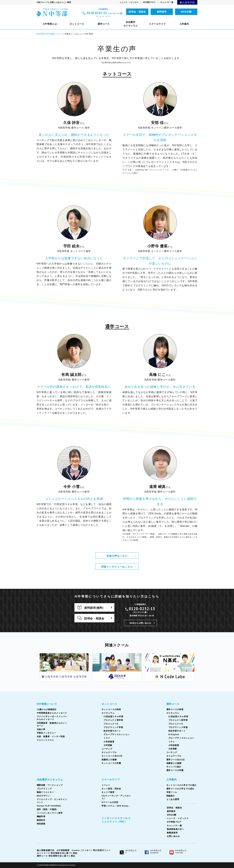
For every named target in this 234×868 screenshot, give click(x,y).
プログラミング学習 (113, 727)
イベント (73, 19)
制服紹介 (171, 796)
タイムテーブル (151, 19)
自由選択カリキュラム (50, 780)
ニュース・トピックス (129, 2)
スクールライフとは (51, 19)
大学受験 (108, 745)
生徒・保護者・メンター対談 (51, 736)
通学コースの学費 (175, 770)
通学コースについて (60, 19)
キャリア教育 (119, 19)
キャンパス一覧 (167, 2)
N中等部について (51, 19)
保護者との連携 (109, 760)
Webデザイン (43, 796)
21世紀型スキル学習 (113, 717)
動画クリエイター (45, 792)
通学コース (173, 704)
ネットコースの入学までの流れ (181, 785)
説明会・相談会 (137, 12)
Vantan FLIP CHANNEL (108, 19)
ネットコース (109, 704)
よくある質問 (173, 799)
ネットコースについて (58, 19)
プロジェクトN (111, 724)
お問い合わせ (173, 836)
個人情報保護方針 (46, 850)
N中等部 (40, 34)
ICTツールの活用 (184, 19)
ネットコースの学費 (111, 763)
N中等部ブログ (149, 2)
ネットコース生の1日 (177, 19)
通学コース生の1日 (174, 19)
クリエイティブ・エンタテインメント (67, 19)
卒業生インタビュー (47, 733)
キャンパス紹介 (174, 767)
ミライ (107, 738)
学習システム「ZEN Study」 (116, 806)
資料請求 (162, 12)
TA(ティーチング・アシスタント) (150, 19)
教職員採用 (172, 833)
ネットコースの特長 (87, 19)
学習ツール (172, 792)
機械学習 (41, 816)
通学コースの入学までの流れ (180, 789)
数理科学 (41, 820)
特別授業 (41, 824)
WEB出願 (186, 12)
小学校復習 (109, 742)
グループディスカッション (117, 734)
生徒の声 (188, 19)
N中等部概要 (63, 850)
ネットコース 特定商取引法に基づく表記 (57, 853)
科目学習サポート (112, 731)
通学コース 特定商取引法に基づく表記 (56, 856)
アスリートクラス (45, 740)
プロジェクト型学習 (113, 720)
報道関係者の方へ (175, 829)
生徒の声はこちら (117, 556)
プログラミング (44, 789)
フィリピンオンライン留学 (173, 19)
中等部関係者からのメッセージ (112, 19)
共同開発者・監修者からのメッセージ (156, 19)
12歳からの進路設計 (77, 19)
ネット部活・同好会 (94, 19)
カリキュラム (111, 19)
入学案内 (172, 780)
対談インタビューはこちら (117, 567)
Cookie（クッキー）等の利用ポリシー (91, 850)
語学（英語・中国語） (140, 19)
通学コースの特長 (87, 19)
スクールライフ (111, 780)
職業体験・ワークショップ (50, 785)
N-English (174, 734)
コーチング (130, 19)
